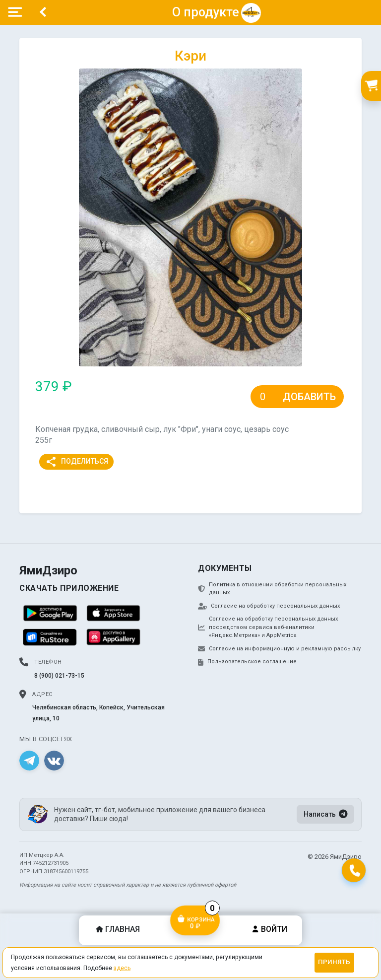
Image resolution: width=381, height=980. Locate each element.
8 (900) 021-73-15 (59, 676)
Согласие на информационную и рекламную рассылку (279, 649)
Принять (334, 962)
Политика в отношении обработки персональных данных (272, 589)
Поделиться (77, 462)
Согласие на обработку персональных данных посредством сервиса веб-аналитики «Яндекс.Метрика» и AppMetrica (268, 627)
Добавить (309, 397)
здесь (122, 968)
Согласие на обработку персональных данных (269, 606)
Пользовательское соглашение (247, 662)
